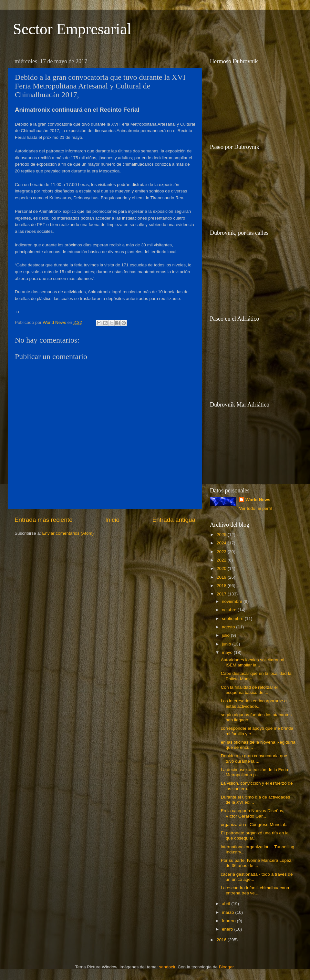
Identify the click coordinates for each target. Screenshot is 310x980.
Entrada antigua (174, 520)
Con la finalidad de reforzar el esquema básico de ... (249, 690)
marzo (228, 912)
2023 (222, 552)
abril (227, 904)
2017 (222, 594)
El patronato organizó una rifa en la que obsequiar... (255, 836)
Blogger (226, 967)
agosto (229, 627)
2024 (222, 543)
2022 (222, 560)
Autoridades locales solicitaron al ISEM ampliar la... (253, 662)
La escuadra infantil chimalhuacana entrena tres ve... (255, 890)
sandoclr (167, 967)
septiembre (233, 619)
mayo (228, 652)
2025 (222, 535)
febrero (229, 921)
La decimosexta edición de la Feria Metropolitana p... (255, 772)
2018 (222, 586)
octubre (230, 610)
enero (228, 929)
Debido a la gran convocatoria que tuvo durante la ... (254, 758)
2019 (222, 577)
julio (226, 635)
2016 (222, 940)
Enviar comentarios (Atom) (68, 533)
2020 (222, 568)
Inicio (112, 520)
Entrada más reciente (44, 520)
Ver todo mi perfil (255, 508)
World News (258, 500)
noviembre (233, 601)
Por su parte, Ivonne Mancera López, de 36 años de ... (257, 863)
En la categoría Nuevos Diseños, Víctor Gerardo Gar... (253, 813)
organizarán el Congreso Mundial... (255, 825)
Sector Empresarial (72, 29)
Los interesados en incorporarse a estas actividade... (254, 703)
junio (227, 644)
